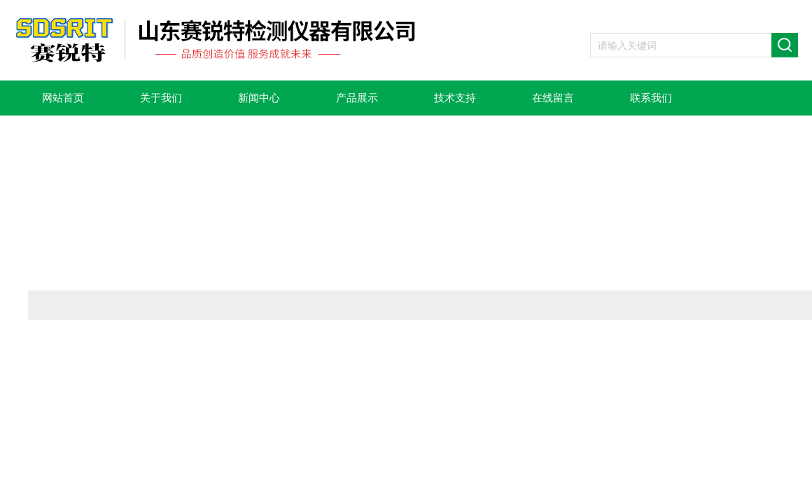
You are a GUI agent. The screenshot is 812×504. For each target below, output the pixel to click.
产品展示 (357, 98)
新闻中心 (259, 98)
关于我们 (161, 98)
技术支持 (455, 98)
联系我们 (651, 98)
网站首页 (63, 98)
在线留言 (553, 98)
